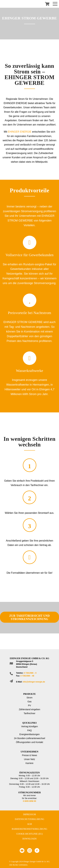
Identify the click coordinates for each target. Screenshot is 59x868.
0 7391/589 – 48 (27, 676)
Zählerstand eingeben (29, 709)
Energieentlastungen (29, 734)
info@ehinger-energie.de (34, 682)
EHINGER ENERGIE (20, 132)
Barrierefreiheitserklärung (30, 829)
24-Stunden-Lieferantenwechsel (30, 738)
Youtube (22, 851)
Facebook (37, 851)
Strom (29, 698)
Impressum (29, 814)
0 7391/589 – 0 (30, 673)
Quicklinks (29, 723)
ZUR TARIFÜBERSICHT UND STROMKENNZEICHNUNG (29, 617)
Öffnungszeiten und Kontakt (29, 742)
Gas (30, 702)
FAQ (29, 730)
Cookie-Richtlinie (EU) (30, 834)
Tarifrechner (30, 713)
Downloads (29, 839)
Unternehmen (29, 752)
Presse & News (30, 755)
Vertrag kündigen (30, 726)
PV (29, 705)
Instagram (30, 851)
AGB (30, 824)
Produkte (29, 694)
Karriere (30, 763)
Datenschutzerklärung (29, 819)
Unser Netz (29, 759)
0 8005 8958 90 (29, 801)
